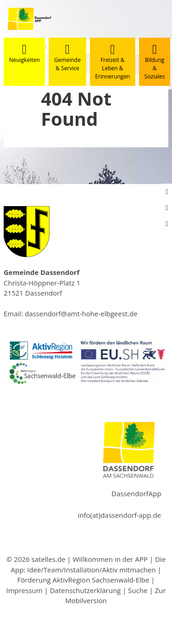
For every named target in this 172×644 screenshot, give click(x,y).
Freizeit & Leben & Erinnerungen (112, 62)
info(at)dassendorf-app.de (119, 515)
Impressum (24, 590)
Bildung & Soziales (155, 62)
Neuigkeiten (25, 53)
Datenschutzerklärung (86, 590)
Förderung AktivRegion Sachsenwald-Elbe (83, 580)
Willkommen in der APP (110, 559)
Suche (138, 590)
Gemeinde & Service (67, 58)
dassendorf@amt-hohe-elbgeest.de (81, 314)
